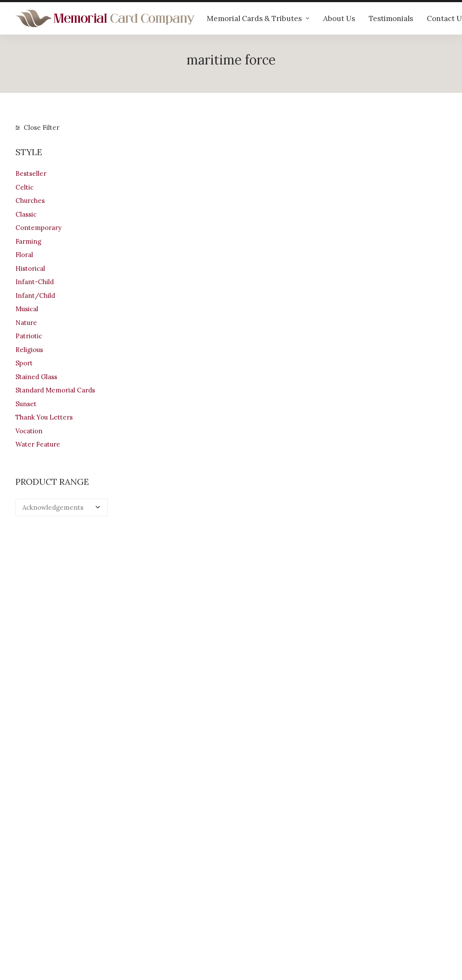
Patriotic (29, 336)
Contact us (144, 914)
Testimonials (391, 18)
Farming (28, 241)
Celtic (24, 187)
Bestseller (31, 173)
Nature (26, 323)
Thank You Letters (44, 417)
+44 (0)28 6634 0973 (53, 899)
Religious (29, 350)
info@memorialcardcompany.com (68, 922)
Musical (27, 309)
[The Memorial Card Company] (105, 18)
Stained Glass (36, 377)
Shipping (252, 880)
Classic (26, 214)
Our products (147, 869)
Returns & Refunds (268, 892)
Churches (30, 201)
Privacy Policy (260, 914)
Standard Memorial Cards (55, 390)
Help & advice (148, 880)
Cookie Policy (260, 926)
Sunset (26, 404)
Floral (24, 255)
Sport (24, 363)
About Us (339, 18)
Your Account (259, 869)
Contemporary (38, 228)
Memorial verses (153, 903)
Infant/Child (35, 296)
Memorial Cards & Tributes (258, 18)
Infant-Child (35, 282)
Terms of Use (260, 903)
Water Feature (38, 444)
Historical (30, 268)
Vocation (29, 431)
